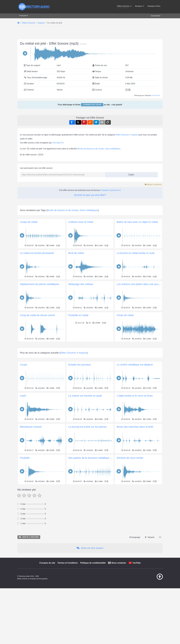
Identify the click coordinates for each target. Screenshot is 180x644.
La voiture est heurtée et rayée (85, 430)
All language (135, 572)
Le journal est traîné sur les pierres (88, 462)
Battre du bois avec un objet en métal (137, 222)
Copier (130, 174)
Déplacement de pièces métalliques (40, 284)
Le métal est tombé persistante (37, 253)
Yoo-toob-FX (156, 95)
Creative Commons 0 (111, 190)
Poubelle (25, 493)
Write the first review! (90, 583)
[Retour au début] (153, 614)
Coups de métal (29, 222)
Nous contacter (119, 598)
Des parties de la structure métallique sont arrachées (97, 493)
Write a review (29, 572)
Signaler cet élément (153, 184)
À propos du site (47, 598)
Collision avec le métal (81, 222)
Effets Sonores (122, 135)
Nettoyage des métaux (81, 284)
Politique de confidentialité (93, 598)
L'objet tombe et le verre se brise (135, 430)
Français (23, 16)
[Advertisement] (90, 360)
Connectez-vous (92, 105)
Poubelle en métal (78, 315)
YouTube (137, 598)
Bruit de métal (76, 253)
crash (23, 430)
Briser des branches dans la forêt (135, 462)
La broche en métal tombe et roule (136, 253)
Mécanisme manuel (31, 462)
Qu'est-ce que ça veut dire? (90, 195)
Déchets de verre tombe (130, 493)
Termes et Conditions (68, 598)
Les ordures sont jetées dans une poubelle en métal (145, 284)
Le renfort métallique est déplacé (135, 399)
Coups (24, 399)
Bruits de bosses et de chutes (91, 149)
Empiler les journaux (80, 399)
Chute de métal (125, 315)
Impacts (134, 135)
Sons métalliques (113, 149)
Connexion (156, 16)
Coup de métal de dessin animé (37, 315)
